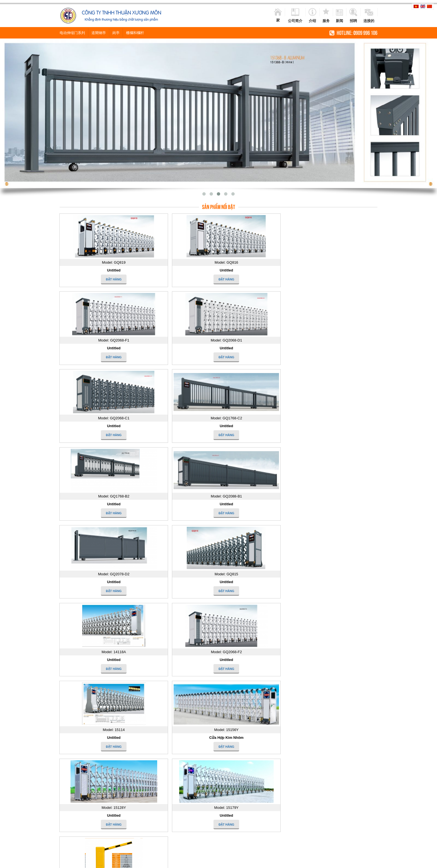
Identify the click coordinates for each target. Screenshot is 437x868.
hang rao (226, 862)
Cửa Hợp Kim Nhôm (178, 504)
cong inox (210, 862)
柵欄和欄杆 (135, 33)
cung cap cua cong (296, 862)
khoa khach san (326, 862)
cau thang (389, 862)
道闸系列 (98, 582)
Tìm (182, 613)
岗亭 (116, 33)
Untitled (98, 270)
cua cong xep (351, 862)
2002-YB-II (317, 744)
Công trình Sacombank (190, 741)
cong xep (371, 862)
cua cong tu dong (143, 862)
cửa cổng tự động (264, 862)
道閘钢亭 (99, 33)
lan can (241, 862)
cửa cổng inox (188, 862)
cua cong (120, 862)
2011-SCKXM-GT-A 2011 (261, 758)
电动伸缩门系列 (72, 33)
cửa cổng (167, 862)
